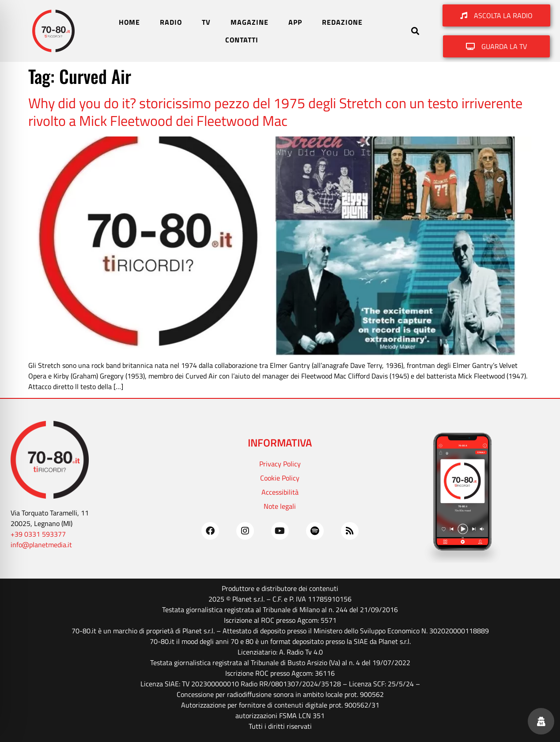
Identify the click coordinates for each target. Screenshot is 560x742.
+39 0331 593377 (38, 534)
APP (295, 22)
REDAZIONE (342, 22)
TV (206, 22)
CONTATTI (242, 40)
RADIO (171, 22)
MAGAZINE (250, 22)
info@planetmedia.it (41, 545)
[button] (415, 31)
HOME (129, 22)
